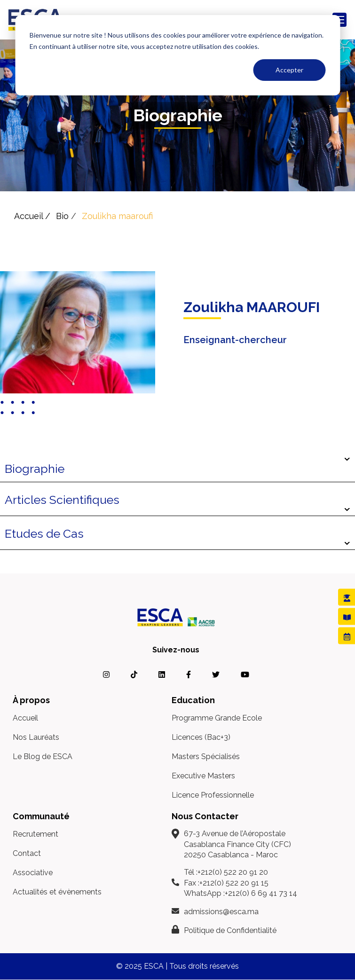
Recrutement (35, 834)
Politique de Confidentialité (230, 930)
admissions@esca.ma (221, 912)
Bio (62, 216)
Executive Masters (203, 776)
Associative (33, 873)
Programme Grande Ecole (217, 718)
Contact (27, 853)
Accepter (289, 70)
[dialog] (177, 55)
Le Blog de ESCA (43, 757)
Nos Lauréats (36, 737)
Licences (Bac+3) (201, 737)
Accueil (25, 718)
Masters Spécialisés (206, 757)
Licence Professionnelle (213, 795)
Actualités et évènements (57, 892)
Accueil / (32, 216)
